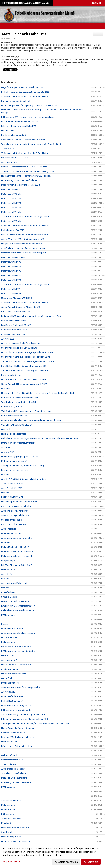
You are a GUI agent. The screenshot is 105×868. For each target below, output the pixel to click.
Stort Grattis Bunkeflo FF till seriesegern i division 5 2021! (27, 361)
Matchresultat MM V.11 (12, 189)
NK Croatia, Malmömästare (14, 674)
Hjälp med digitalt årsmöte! (14, 434)
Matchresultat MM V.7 (11, 271)
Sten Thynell (7, 832)
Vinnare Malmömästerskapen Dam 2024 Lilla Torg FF (26, 167)
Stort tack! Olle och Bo (12, 520)
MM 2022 (6, 389)
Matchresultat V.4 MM (11, 212)
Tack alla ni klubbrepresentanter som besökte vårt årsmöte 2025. (31, 144)
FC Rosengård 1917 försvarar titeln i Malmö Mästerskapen (28, 117)
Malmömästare (8, 570)
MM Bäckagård (8, 787)
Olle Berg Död (8, 656)
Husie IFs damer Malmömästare (16, 665)
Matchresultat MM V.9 (11, 262)
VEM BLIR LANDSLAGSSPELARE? (17, 425)
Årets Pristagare (9, 529)
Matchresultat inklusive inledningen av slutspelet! (24, 253)
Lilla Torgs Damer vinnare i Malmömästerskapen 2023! (26, 235)
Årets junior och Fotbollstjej (24, 34)
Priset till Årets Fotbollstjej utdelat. (17, 746)
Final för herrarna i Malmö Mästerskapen (20, 121)
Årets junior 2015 (9, 660)
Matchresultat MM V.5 (11, 280)
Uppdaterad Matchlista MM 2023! (17, 298)
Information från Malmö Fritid (15, 470)
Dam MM (5, 588)
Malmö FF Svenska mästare (14, 778)
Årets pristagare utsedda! (13, 769)
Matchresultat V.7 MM (11, 198)
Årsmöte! (6, 447)
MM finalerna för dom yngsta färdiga (18, 651)
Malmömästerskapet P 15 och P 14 (17, 552)
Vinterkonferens (9, 764)
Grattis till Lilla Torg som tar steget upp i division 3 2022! (27, 352)
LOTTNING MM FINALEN (12, 497)
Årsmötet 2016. (8, 692)
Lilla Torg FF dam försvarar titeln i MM (19, 126)
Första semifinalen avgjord (14, 135)
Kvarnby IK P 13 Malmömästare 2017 (18, 606)
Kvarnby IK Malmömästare (13, 733)
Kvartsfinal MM (8, 592)
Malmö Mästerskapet (11, 533)
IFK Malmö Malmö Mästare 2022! (16, 312)
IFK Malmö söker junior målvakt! (16, 506)
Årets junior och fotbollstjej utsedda (18, 633)
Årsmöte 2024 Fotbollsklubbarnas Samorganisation (25, 217)
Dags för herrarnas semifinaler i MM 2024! (21, 185)
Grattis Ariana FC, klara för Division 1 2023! (21, 307)
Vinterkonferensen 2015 (12, 760)
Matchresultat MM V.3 (11, 294)
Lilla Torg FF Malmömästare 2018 (17, 565)
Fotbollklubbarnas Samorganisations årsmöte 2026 (25, 92)
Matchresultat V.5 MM (11, 208)
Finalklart (5, 579)
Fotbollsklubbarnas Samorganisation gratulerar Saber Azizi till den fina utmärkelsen (40, 438)
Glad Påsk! (6, 429)
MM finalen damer (10, 669)
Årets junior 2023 (9, 162)
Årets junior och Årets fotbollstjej (17, 538)
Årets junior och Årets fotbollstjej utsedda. (21, 687)
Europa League (8, 561)
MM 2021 (6, 475)
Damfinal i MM (8, 131)
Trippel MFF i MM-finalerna (14, 773)
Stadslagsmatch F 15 (11, 801)
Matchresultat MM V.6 (11, 203)
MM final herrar (8, 810)
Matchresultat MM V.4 (11, 289)
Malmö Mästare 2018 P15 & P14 (16, 547)
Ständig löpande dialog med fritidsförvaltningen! (24, 466)
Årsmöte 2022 (8, 339)
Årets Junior (7, 574)
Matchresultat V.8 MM (11, 194)
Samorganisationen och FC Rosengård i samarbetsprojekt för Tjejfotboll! (35, 724)
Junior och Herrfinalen (11, 819)
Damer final (7, 678)
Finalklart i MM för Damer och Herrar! (18, 737)
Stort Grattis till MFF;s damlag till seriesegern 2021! (25, 366)
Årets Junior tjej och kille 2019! (15, 515)
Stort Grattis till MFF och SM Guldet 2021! (20, 348)
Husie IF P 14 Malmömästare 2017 (17, 601)
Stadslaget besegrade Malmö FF (16, 101)
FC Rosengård (8, 814)
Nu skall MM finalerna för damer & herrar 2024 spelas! (26, 176)
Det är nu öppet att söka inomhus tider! (19, 502)
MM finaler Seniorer (10, 683)
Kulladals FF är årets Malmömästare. (18, 610)
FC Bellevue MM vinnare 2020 (15, 416)
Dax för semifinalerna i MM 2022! (16, 325)
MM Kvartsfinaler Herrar (12, 628)
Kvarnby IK (6, 823)
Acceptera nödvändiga (66, 862)
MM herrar (6, 542)
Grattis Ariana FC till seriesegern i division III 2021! (24, 384)
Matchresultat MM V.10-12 (13, 257)
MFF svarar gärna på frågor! (14, 461)
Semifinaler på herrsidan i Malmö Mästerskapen (23, 140)
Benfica (5, 624)
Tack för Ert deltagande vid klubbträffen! (20, 402)
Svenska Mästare (9, 597)
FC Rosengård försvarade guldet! (17, 710)
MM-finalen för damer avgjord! (15, 828)
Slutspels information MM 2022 (16, 330)
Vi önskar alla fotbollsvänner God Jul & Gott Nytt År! (25, 96)
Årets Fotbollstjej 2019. (12, 488)
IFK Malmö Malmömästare (13, 524)
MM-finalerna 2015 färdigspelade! (17, 705)
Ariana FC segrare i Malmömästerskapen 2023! (23, 239)
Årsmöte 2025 (8, 149)
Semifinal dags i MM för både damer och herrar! (23, 248)
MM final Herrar (8, 615)
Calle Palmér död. (9, 755)
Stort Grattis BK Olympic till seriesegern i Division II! (25, 370)
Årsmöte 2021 (8, 452)
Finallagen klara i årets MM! (14, 321)
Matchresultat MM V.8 (11, 266)
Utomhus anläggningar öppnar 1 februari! (20, 456)
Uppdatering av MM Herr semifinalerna (19, 180)
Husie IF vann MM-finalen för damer (18, 728)
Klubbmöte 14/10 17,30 (12, 407)
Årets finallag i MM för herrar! (15, 511)
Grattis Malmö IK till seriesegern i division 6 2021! (24, 380)
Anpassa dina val (12, 861)
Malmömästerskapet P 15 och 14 (16, 556)
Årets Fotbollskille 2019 (12, 484)
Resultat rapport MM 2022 (13, 334)
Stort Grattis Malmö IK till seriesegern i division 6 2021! (26, 357)
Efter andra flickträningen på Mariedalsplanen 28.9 (25, 719)
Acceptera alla (91, 862)
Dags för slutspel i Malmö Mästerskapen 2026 (23, 87)
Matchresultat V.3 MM (11, 221)
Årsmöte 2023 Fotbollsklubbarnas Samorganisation (25, 284)
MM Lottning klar (9, 742)
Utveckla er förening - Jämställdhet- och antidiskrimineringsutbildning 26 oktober (39, 393)
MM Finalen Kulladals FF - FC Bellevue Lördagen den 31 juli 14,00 (31, 420)
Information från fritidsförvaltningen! (18, 443)
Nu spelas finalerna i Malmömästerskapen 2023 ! (24, 244)
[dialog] (52, 855)
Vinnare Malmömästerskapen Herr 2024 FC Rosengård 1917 (29, 171)
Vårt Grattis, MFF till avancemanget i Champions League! (27, 411)
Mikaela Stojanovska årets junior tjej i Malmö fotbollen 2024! (29, 105)
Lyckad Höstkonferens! (12, 701)
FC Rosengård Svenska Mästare (16, 782)
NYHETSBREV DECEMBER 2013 (16, 841)
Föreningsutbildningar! (12, 375)
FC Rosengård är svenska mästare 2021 (20, 398)
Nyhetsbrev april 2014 (11, 837)
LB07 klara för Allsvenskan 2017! (16, 647)
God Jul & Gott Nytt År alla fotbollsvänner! (21, 343)
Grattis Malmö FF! (9, 638)
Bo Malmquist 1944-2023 (13, 230)
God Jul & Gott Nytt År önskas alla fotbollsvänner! (24, 479)
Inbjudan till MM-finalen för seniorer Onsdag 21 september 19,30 (31, 316)
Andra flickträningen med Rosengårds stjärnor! (23, 714)
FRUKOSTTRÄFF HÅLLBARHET (16, 158)
